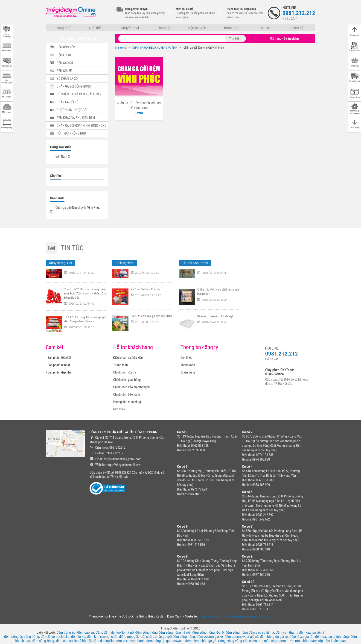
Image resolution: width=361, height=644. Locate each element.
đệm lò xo (78, 637)
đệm (99, 632)
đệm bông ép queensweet (165, 641)
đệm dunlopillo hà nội (119, 632)
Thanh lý (163, 28)
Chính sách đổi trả (125, 372)
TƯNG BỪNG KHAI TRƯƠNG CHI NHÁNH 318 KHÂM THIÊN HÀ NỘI (151, 278)
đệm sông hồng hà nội (175, 632)
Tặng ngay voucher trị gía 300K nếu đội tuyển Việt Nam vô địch (85, 278)
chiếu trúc (256, 641)
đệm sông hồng (147, 632)
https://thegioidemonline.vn (124, 465)
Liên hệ (298, 28)
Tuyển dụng (188, 372)
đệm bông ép (66, 632)
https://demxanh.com (214, 616)
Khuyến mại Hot (61, 263)
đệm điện (192, 641)
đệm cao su (86, 632)
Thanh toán (231, 28)
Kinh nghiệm (125, 263)
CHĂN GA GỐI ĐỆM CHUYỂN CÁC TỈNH (155, 48)
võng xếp (242, 641)
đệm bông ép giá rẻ (274, 637)
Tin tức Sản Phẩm (195, 263)
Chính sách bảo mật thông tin (132, 387)
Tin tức (264, 28)
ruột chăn (147, 637)
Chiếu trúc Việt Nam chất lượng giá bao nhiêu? (218, 304)
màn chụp (271, 641)
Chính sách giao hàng (127, 380)
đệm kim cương (98, 637)
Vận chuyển (197, 28)
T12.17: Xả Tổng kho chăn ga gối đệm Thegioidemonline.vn (85, 332)
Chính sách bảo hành (127, 394)
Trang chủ (63, 28)
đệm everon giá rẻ (210, 637)
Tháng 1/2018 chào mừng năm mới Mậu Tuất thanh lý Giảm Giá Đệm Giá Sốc (85, 307)
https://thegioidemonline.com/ (251, 616)
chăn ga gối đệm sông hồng (175, 637)
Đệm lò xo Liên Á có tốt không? (215, 329)
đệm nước (287, 641)
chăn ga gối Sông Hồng (217, 641)
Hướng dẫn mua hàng (127, 402)
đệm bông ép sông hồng (22, 637)
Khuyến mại (130, 28)
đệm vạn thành (287, 632)
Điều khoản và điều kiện (128, 358)
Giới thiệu (96, 28)
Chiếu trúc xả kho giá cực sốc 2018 (151, 329)
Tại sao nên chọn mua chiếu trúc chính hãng (218, 278)
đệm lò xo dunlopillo (55, 637)
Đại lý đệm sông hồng (232, 632)
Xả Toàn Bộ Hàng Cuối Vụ (145, 302)
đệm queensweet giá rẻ (241, 637)
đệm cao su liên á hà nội (73, 641)
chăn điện (118, 637)
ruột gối (132, 637)
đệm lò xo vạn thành (130, 641)
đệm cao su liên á (261, 632)
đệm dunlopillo (103, 641)
